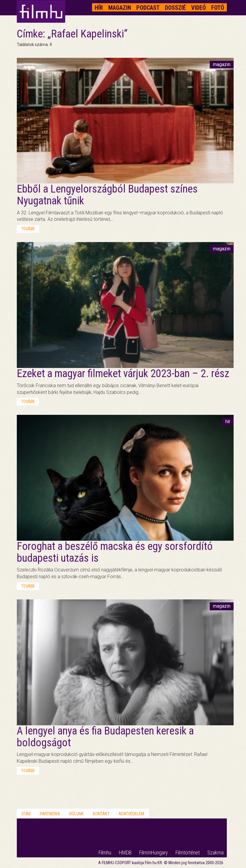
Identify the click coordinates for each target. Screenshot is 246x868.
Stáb (26, 814)
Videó (199, 8)
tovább (28, 229)
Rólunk (77, 814)
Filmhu (105, 853)
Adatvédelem (131, 814)
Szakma (215, 853)
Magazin (120, 8)
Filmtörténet (188, 853)
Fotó (218, 8)
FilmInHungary (154, 853)
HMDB (125, 853)
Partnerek (50, 814)
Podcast (148, 8)
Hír (99, 8)
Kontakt (101, 814)
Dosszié (175, 8)
